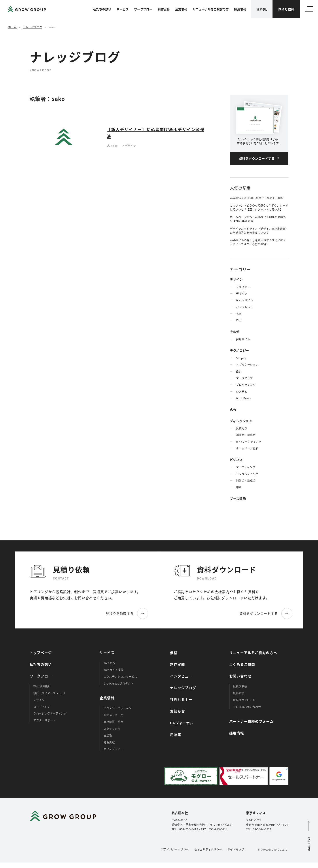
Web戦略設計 (42, 686)
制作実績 (164, 9)
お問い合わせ (240, 676)
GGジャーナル (182, 723)
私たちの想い (102, 9)
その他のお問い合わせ (247, 707)
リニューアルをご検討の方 (211, 9)
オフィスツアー (113, 749)
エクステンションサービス (120, 677)
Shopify (241, 358)
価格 (174, 653)
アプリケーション (247, 365)
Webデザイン (245, 300)
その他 (235, 332)
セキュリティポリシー (208, 849)
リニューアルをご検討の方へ (253, 653)
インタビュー (181, 676)
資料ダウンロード (244, 700)
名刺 (239, 314)
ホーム (12, 27)
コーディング (42, 707)
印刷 (239, 487)
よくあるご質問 (242, 664)
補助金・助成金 (246, 435)
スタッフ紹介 (112, 729)
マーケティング (246, 467)
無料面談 (238, 693)
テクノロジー (239, 350)
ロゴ (239, 320)
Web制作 (109, 663)
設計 (239, 371)
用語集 (176, 735)
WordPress (243, 398)
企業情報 (181, 9)
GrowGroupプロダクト (119, 683)
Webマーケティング (249, 442)
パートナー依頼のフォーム (251, 721)
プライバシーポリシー (175, 849)
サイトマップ (236, 849)
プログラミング (246, 385)
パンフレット (245, 307)
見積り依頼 (286, 9)
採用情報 (240, 9)
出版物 (108, 736)
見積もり (242, 428)
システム (242, 392)
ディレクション (241, 421)
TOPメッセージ (113, 715)
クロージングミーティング (50, 713)
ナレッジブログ (32, 27)
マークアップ (244, 378)
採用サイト (243, 339)
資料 (262, 9)
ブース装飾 (238, 498)
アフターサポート (44, 720)
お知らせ (177, 711)
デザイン (236, 279)
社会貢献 (109, 742)
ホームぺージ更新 (247, 448)
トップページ (41, 653)
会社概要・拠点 (113, 722)
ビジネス (236, 460)
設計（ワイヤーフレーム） (50, 693)
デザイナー (243, 287)
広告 (233, 409)
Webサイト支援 (114, 670)
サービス (123, 9)
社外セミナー (181, 699)
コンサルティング (247, 474)
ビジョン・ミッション (117, 708)
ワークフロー (143, 9)
